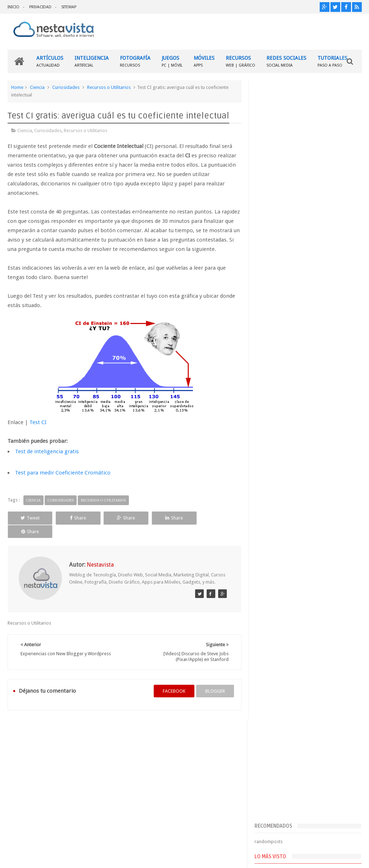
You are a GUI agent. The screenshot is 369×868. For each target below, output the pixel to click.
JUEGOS (172, 61)
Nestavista (88, 857)
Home (17, 87)
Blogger (300, 857)
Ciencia (37, 87)
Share (77, 518)
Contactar (344, 729)
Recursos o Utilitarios (109, 87)
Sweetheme (350, 857)
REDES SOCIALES (286, 61)
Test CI (38, 422)
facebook (174, 677)
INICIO (13, 7)
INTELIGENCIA (92, 61)
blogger (215, 677)
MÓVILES (204, 61)
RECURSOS (240, 61)
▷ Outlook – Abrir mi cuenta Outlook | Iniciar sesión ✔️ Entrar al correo (322, 375)
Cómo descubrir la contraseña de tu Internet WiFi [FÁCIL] (320, 409)
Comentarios (276, 539)
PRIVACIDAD (40, 7)
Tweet (30, 518)
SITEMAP (69, 7)
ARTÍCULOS (50, 61)
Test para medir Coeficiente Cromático (63, 473)
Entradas (271, 528)
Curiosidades (66, 87)
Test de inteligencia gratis (47, 451)
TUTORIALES (332, 61)
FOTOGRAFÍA (135, 61)
